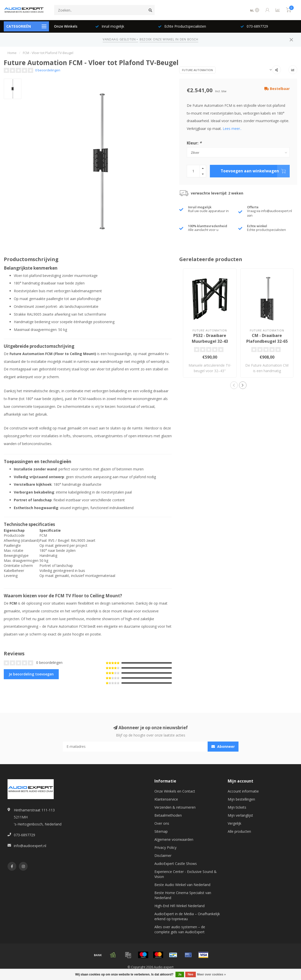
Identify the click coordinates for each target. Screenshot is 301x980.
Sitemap (161, 831)
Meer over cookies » (212, 974)
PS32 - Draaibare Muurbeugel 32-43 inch (210, 341)
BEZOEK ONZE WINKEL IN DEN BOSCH (169, 39)
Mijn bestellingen (241, 799)
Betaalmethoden (168, 815)
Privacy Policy (165, 847)
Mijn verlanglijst (240, 815)
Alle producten (239, 831)
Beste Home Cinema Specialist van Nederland (183, 895)
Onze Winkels (66, 26)
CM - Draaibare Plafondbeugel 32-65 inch (267, 341)
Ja (180, 974)
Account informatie (243, 791)
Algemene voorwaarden (174, 839)
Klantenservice (166, 799)
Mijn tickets (237, 807)
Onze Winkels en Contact (175, 791)
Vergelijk (234, 823)
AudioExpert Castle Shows (176, 864)
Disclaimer (163, 855)
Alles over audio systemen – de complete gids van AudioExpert (180, 929)
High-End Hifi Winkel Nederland (179, 906)
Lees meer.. (232, 129)
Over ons (162, 823)
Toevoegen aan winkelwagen (255, 171)
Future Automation (197, 70)
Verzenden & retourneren (175, 807)
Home (12, 53)
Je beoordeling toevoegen (31, 674)
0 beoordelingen (48, 70)
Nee (191, 974)
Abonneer (223, 746)
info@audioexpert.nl (30, 846)
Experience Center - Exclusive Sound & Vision (186, 874)
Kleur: (194, 143)
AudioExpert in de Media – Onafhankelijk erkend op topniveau (187, 916)
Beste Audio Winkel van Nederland (182, 885)
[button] (234, 385)
